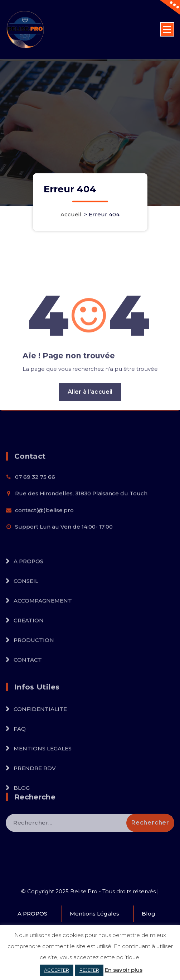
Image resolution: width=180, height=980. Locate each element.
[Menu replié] (167, 29)
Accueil (71, 214)
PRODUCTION (34, 665)
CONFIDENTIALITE (40, 735)
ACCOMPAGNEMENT (43, 626)
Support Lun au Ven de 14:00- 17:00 (64, 545)
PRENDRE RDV (35, 794)
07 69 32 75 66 (35, 495)
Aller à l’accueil (90, 417)
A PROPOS (28, 587)
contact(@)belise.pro (44, 529)
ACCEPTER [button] (57, 970)
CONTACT (28, 685)
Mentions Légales (94, 914)
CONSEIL (26, 606)
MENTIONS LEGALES (43, 774)
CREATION (29, 646)
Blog (149, 914)
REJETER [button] (89, 970)
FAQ (20, 755)
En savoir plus (124, 970)
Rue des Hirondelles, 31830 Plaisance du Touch (81, 512)
